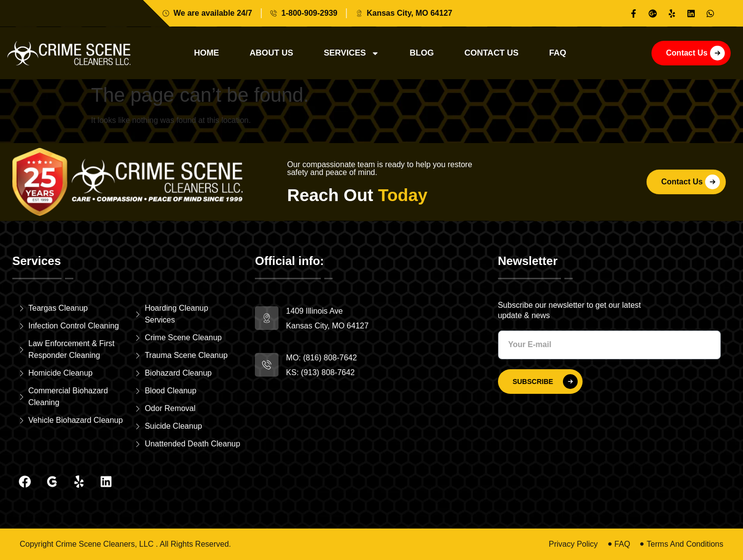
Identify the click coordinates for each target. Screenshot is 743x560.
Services (352, 53)
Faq (558, 53)
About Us (271, 53)
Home (206, 53)
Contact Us (492, 53)
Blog (422, 53)
